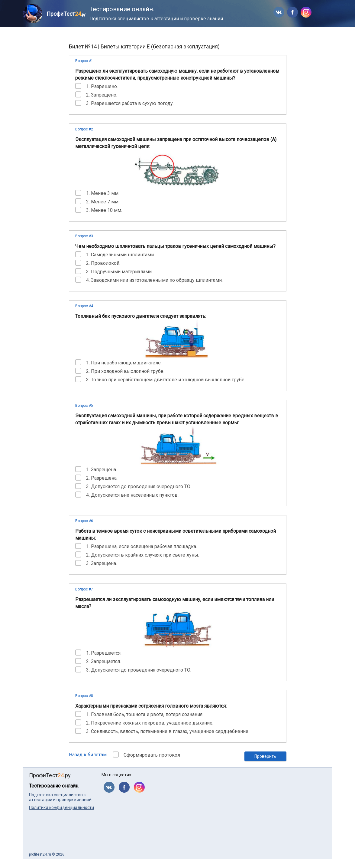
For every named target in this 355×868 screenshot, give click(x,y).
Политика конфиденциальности (62, 807)
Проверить (265, 756)
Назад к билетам (88, 755)
